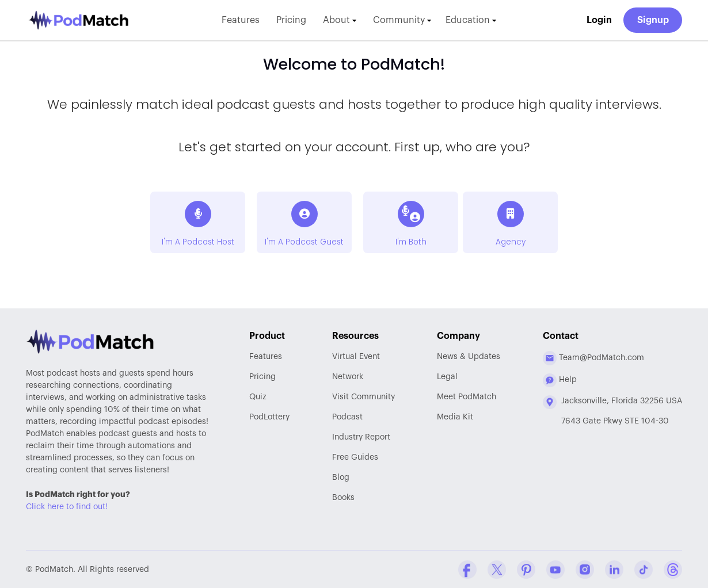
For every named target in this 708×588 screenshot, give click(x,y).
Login (599, 20)
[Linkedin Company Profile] (614, 570)
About (340, 20)
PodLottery (269, 417)
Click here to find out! (67, 507)
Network (348, 377)
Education (471, 20)
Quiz (258, 397)
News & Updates (469, 357)
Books (343, 498)
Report (361, 437)
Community (402, 20)
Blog (341, 478)
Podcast (347, 417)
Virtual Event (356, 357)
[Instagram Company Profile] (585, 570)
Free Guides (355, 457)
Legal (447, 377)
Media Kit (455, 417)
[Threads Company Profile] (673, 570)
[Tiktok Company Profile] (644, 570)
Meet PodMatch (467, 397)
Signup (653, 20)
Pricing (291, 20)
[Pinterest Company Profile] (526, 570)
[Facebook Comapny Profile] (467, 570)
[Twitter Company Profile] (497, 570)
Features (241, 20)
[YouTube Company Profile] (555, 570)
